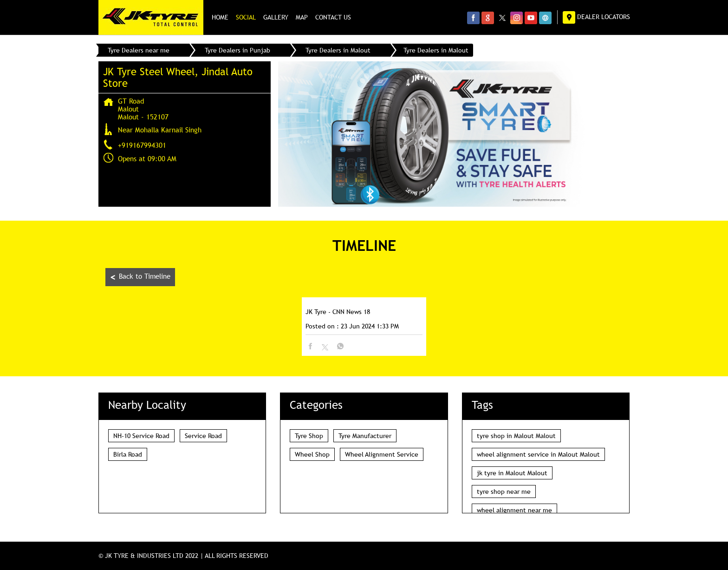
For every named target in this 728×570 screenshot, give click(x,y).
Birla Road (128, 454)
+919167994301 (142, 145)
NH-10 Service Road (141, 436)
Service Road (203, 436)
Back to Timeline (140, 277)
